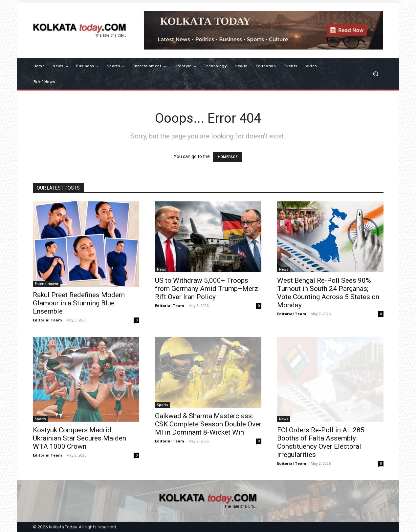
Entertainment (47, 284)
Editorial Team (47, 320)
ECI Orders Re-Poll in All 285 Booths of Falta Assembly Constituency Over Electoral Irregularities (321, 442)
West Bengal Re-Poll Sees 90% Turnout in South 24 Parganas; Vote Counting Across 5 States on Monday (328, 293)
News (162, 269)
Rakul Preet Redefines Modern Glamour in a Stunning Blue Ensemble (79, 303)
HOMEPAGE (228, 157)
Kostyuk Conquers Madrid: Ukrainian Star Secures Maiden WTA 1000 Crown (79, 438)
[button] (376, 74)
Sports (40, 419)
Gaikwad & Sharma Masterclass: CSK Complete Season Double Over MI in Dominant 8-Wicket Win (208, 424)
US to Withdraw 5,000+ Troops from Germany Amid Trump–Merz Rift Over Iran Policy (207, 289)
